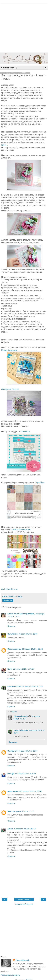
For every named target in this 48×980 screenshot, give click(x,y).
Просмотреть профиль (10, 975)
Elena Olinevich (21, 716)
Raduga (11, 774)
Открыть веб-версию (24, 904)
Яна (9, 811)
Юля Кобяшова (14, 687)
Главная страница (24, 899)
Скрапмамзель (14, 649)
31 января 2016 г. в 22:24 (31, 791)
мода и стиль (14, 791)
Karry (10, 669)
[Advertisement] (24, 28)
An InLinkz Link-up (10, 589)
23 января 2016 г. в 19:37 (24, 669)
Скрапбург (40, 482)
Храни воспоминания (20, 530)
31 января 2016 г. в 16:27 (25, 774)
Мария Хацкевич (9, 350)
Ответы (13, 712)
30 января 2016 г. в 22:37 (27, 751)
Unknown (12, 751)
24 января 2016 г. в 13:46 (33, 687)
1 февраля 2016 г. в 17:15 (22, 811)
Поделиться (8, 600)
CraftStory (25, 432)
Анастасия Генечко (10, 389)
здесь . (4, 145)
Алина (10, 829)
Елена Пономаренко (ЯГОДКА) (21, 614)
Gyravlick (12, 634)
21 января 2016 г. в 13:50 (27, 634)
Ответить (11, 626)
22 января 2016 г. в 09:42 (32, 649)
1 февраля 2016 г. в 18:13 (25, 829)
